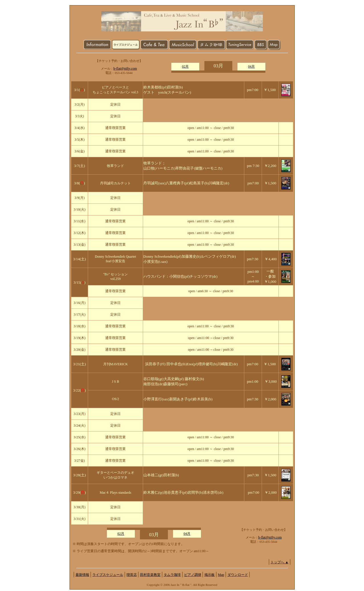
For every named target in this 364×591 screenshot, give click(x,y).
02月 (185, 66)
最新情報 (82, 575)
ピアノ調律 (193, 575)
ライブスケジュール (108, 575)
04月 (251, 66)
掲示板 (210, 575)
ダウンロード (238, 575)
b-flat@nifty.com (125, 68)
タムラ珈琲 (172, 575)
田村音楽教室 (150, 575)
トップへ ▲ (279, 562)
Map (221, 575)
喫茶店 (132, 575)
